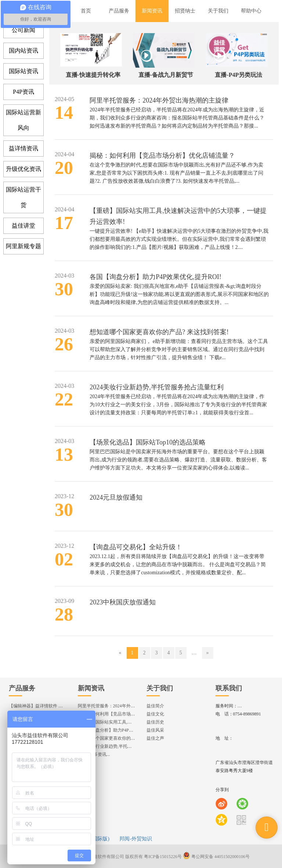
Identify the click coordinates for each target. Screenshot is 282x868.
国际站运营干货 (23, 197)
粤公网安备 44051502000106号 (216, 857)
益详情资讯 (23, 148)
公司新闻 (23, 30)
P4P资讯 (23, 92)
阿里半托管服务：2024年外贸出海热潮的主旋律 (159, 100)
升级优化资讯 (23, 169)
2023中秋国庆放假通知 (123, 602)
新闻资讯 (91, 688)
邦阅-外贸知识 (136, 839)
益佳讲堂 (23, 226)
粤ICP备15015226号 (163, 857)
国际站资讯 (23, 71)
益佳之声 (155, 738)
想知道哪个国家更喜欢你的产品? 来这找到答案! (159, 332)
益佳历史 (155, 722)
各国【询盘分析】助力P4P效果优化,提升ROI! (156, 277)
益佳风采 (155, 730)
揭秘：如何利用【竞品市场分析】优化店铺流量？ (162, 156)
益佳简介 (155, 706)
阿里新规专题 (23, 246)
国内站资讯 (23, 51)
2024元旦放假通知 (116, 497)
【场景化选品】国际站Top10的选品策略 (148, 442)
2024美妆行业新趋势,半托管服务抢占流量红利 (157, 387)
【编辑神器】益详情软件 (39, 706)
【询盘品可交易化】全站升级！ (136, 547)
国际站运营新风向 (23, 120)
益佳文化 (155, 714)
